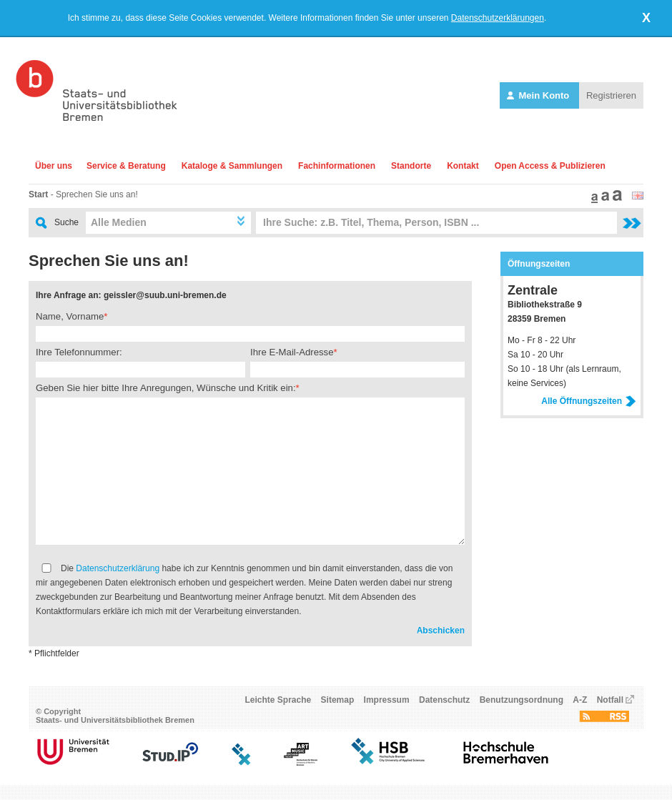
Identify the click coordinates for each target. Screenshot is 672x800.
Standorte (411, 166)
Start (38, 194)
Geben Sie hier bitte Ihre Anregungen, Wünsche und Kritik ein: (166, 388)
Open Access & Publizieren (550, 166)
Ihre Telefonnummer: (79, 352)
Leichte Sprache (278, 700)
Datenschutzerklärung (118, 568)
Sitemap (338, 700)
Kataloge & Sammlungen (232, 166)
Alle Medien (119, 222)
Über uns (54, 166)
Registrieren (611, 95)
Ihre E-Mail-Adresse (292, 352)
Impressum (387, 700)
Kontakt (463, 166)
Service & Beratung (126, 166)
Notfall (610, 700)
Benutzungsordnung (522, 700)
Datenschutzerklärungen (498, 18)
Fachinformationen (337, 166)
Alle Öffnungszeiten (589, 401)
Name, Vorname (70, 316)
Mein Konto (539, 95)
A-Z (580, 700)
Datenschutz (444, 700)
